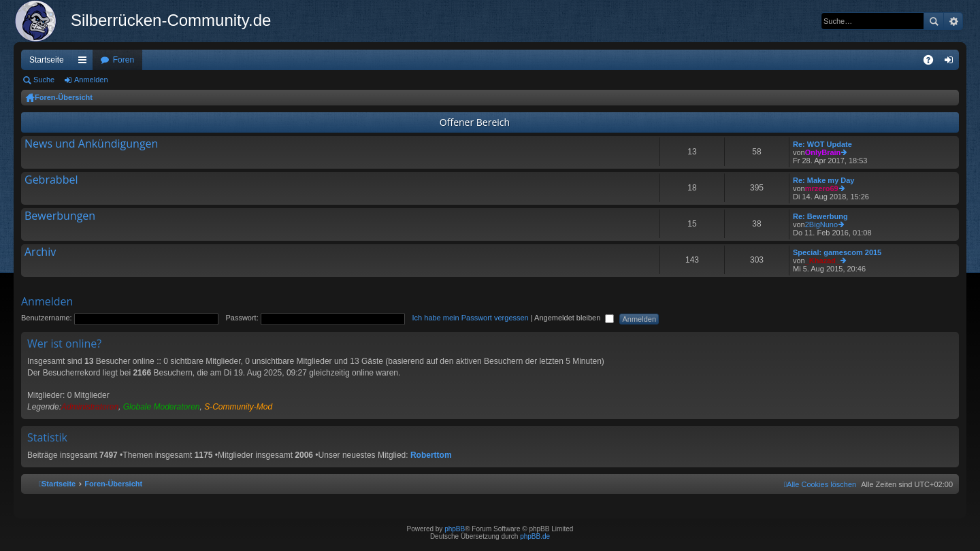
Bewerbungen (60, 216)
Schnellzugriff (85, 63)
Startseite (47, 60)
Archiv (40, 252)
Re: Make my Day (824, 180)
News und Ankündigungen (91, 144)
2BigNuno (821, 224)
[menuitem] (820, 484)
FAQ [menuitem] (933, 63)
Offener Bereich (475, 122)
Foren (124, 60)
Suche (934, 21)
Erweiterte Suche (953, 21)
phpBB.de (535, 536)
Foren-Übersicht (64, 97)
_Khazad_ (822, 261)
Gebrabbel (51, 180)
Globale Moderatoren (162, 407)
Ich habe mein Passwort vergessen (471, 318)
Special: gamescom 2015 (837, 252)
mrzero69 (822, 188)
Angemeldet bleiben (574, 318)
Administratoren (90, 407)
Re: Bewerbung (820, 216)
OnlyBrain (823, 152)
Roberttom (431, 455)
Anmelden (91, 80)
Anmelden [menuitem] (952, 63)
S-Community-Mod (238, 407)
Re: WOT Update (822, 144)
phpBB (455, 529)
